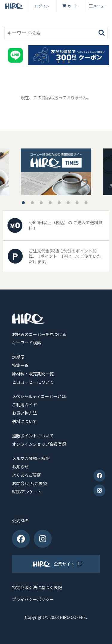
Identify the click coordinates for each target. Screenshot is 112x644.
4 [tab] (50, 203)
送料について (24, 421)
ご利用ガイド (24, 405)
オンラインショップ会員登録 (39, 444)
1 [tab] (23, 203)
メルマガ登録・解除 (31, 458)
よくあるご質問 (27, 475)
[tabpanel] (56, 172)
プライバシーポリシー (33, 599)
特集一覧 (20, 365)
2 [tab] (32, 203)
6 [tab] (68, 203)
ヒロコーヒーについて (33, 382)
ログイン (42, 6)
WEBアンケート (27, 492)
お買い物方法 (24, 413)
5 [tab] (59, 203)
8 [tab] (86, 203)
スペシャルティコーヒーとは (39, 396)
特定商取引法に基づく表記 (37, 588)
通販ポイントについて (33, 436)
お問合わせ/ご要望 (30, 483)
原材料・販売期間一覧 (33, 374)
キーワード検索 (27, 343)
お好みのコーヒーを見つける (39, 334)
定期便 (18, 357)
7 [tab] (77, 203)
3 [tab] (41, 203)
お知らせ (20, 467)
